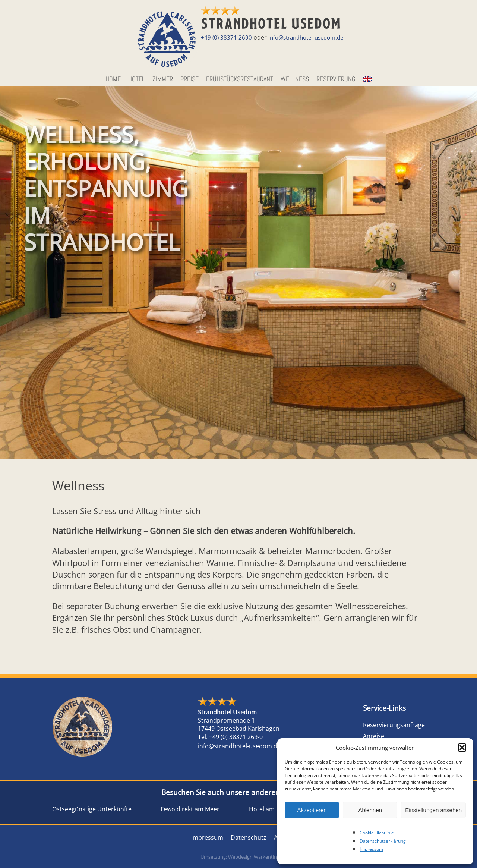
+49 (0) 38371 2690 (226, 37)
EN (367, 79)
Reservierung (336, 79)
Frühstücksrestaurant (240, 79)
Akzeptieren (312, 810)
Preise (189, 79)
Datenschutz (249, 837)
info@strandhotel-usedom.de (306, 37)
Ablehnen (370, 810)
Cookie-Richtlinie (377, 833)
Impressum (371, 849)
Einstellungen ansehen (433, 810)
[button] (462, 748)
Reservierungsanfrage (394, 725)
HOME (113, 79)
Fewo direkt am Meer (190, 809)
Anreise (374, 736)
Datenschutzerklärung (383, 841)
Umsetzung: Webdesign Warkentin (239, 857)
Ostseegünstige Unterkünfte (92, 809)
